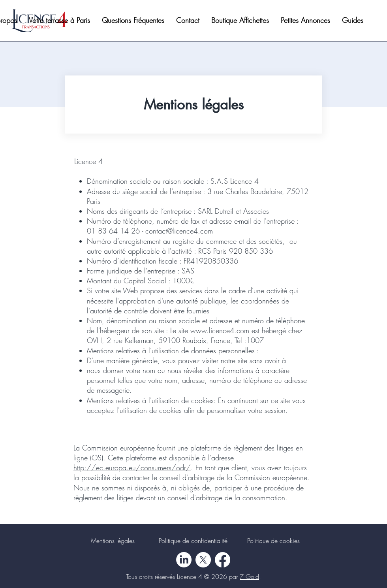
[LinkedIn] (184, 560)
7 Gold (249, 577)
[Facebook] (223, 560)
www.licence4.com (220, 330)
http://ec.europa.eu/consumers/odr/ (132, 467)
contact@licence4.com (179, 231)
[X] (203, 560)
